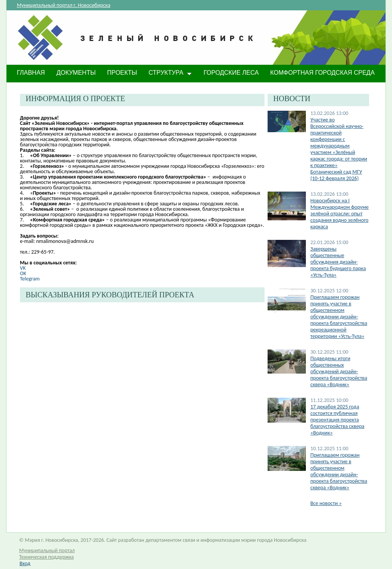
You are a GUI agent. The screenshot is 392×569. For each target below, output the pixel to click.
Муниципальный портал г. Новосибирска (64, 5)
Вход (25, 563)
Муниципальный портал (47, 550)
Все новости (326, 503)
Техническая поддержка (47, 557)
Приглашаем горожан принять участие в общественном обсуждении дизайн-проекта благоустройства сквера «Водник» (339, 471)
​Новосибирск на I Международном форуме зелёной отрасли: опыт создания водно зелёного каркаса (340, 214)
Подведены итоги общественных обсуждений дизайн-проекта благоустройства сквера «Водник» (339, 371)
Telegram (30, 279)
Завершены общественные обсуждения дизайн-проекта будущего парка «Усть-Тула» (338, 262)
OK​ (23, 273)
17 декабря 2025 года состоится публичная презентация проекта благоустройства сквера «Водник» (337, 420)
